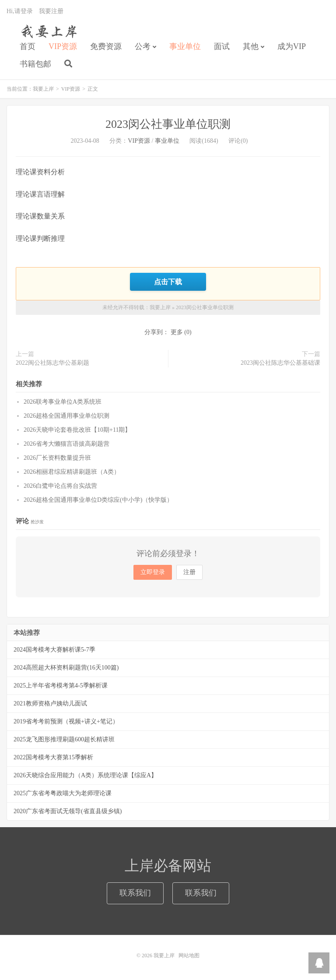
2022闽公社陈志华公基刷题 (52, 363)
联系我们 (135, 893)
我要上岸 (47, 31)
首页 (28, 46)
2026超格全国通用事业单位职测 (66, 416)
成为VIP (292, 46)
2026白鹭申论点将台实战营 (60, 486)
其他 (251, 46)
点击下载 (168, 282)
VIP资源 (63, 46)
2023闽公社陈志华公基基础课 (280, 363)
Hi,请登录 (20, 11)
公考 (143, 46)
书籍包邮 (35, 64)
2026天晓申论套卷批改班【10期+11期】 (77, 430)
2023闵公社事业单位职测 (168, 124)
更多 (177, 332)
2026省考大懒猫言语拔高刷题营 (66, 444)
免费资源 (106, 46)
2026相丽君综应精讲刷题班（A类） (72, 472)
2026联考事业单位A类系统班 (63, 402)
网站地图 (189, 955)
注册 (189, 572)
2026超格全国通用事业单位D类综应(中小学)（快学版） (98, 500)
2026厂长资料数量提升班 (57, 458)
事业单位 (185, 46)
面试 (222, 46)
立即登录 (153, 572)
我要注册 (51, 11)
